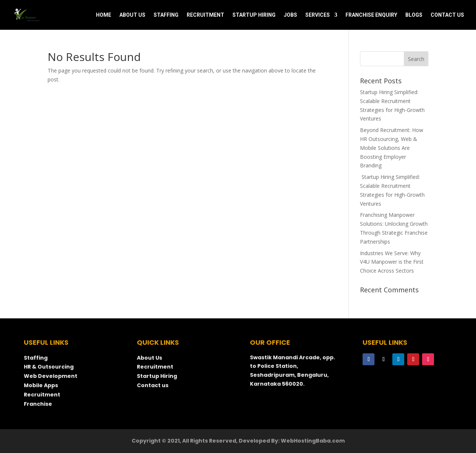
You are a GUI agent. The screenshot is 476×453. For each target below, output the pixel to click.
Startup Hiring (157, 376)
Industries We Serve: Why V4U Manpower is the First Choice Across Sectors (392, 262)
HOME (104, 15)
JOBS (290, 15)
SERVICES (318, 15)
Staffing (36, 358)
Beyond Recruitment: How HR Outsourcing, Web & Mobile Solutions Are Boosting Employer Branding (392, 148)
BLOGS (414, 15)
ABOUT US (132, 15)
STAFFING (166, 15)
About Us (149, 358)
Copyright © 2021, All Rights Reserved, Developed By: (206, 441)
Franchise (38, 404)
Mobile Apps (41, 385)
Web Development (51, 376)
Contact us (153, 385)
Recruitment (42, 395)
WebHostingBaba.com (313, 441)
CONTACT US (447, 15)
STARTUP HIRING (254, 15)
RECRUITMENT (205, 15)
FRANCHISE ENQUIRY (371, 15)
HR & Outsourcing (49, 367)
